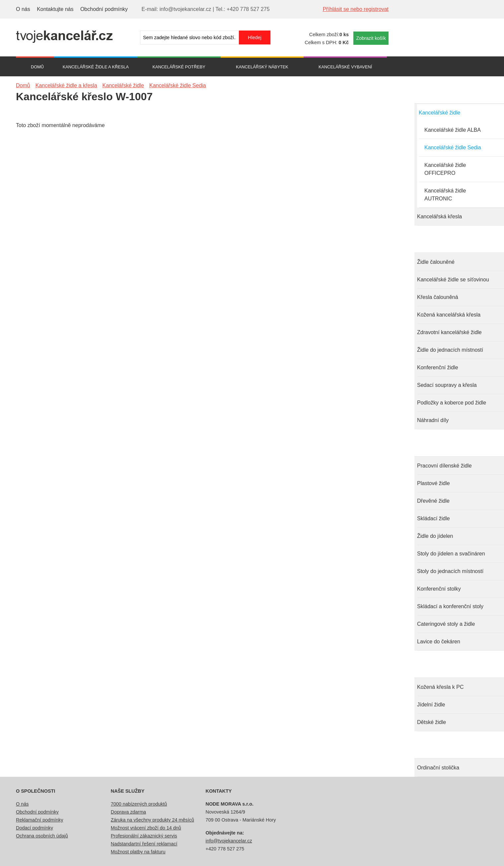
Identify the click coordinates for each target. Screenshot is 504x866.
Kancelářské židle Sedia (453, 147)
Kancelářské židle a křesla (96, 67)
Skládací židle (433, 518)
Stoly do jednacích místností (450, 571)
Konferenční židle (438, 367)
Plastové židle (433, 483)
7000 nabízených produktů (139, 804)
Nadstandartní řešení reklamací (144, 844)
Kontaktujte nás (55, 9)
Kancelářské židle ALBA (453, 130)
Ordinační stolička (438, 768)
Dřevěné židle (433, 501)
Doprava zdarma (128, 812)
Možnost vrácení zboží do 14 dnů (146, 828)
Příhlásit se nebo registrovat (356, 9)
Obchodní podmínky (104, 9)
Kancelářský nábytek (262, 67)
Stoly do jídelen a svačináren (451, 554)
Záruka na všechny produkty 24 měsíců (152, 820)
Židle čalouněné (436, 262)
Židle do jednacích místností (450, 350)
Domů (37, 67)
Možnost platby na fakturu (138, 852)
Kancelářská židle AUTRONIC (445, 195)
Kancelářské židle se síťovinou (453, 280)
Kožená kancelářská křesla (449, 315)
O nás (23, 9)
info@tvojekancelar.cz (229, 841)
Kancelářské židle (439, 113)
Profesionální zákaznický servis (144, 836)
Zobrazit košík (371, 38)
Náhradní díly (433, 420)
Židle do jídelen (435, 536)
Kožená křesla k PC (440, 687)
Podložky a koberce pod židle (452, 403)
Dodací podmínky (35, 828)
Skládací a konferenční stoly (450, 606)
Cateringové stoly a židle (446, 624)
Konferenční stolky (439, 589)
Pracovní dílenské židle (444, 466)
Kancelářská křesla (439, 216)
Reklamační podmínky (39, 820)
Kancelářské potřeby (179, 67)
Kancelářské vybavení (345, 67)
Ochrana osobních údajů (42, 836)
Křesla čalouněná (438, 297)
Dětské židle (432, 722)
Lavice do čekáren (439, 642)
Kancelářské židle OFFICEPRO (445, 169)
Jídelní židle (431, 705)
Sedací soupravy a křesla (447, 385)
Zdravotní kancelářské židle (449, 332)
